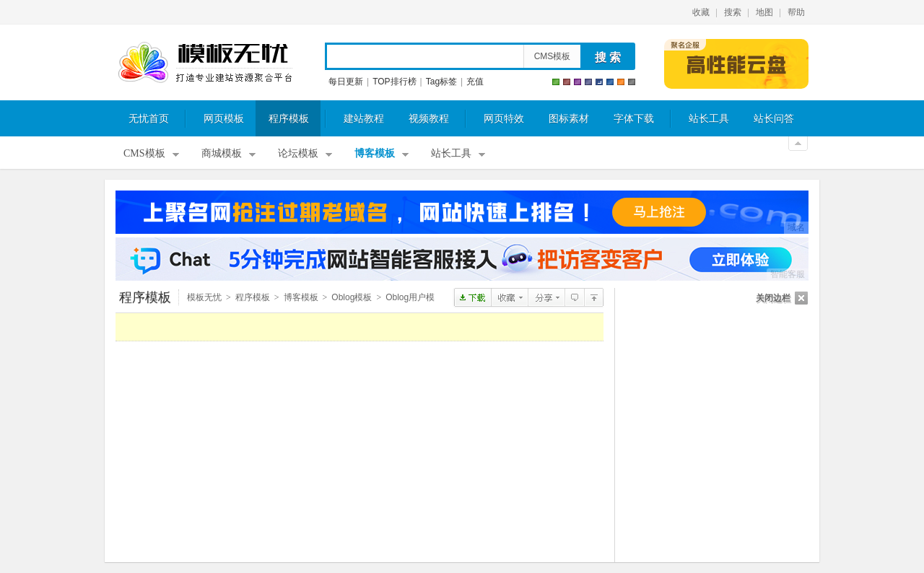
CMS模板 (553, 56)
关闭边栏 (773, 298)
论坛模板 (298, 153)
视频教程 (429, 119)
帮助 (796, 12)
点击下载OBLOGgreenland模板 (472, 297)
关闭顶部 (798, 144)
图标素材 (569, 119)
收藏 (701, 12)
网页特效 (504, 119)
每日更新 (346, 82)
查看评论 (574, 297)
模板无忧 (205, 63)
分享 (546, 297)
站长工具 (709, 119)
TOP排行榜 (394, 82)
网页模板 (224, 119)
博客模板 (375, 153)
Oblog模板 (352, 297)
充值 (475, 82)
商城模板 (222, 153)
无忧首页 (149, 119)
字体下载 (634, 119)
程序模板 (289, 119)
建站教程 (364, 119)
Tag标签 (441, 82)
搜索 (733, 12)
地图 (764, 12)
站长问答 (774, 119)
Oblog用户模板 (594, 297)
